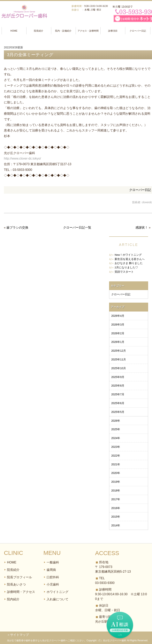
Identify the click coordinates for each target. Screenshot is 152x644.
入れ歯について (57, 599)
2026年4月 (118, 316)
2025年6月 (118, 403)
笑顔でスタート (124, 272)
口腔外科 (53, 577)
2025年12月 (119, 351)
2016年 (116, 508)
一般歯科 (53, 562)
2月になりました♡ (126, 267)
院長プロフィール (19, 577)
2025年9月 (118, 377)
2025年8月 (118, 386)
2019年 (116, 482)
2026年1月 (118, 342)
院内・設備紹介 (63, 31)
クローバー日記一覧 (77, 228)
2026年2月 (118, 333)
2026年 (116, 421)
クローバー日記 (138, 31)
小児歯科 (53, 584)
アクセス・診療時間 (88, 31)
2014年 (116, 525)
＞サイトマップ (18, 635)
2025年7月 (118, 394)
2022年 (116, 456)
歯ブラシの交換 (17, 228)
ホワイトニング (57, 592)
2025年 (116, 429)
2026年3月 (118, 325)
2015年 (116, 517)
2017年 (116, 499)
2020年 (116, 473)
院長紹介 (39, 31)
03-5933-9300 (105, 583)
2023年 (116, 447)
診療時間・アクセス (21, 592)
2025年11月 (119, 359)
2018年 (116, 491)
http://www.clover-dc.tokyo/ (22, 158)
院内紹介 (13, 599)
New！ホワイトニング (128, 255)
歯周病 (51, 570)
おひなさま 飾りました (129, 263)
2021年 (116, 464)
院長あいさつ (16, 584)
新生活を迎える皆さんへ (130, 259)
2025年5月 (118, 412)
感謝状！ (142, 228)
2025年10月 (119, 368)
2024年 (116, 438)
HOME (14, 31)
